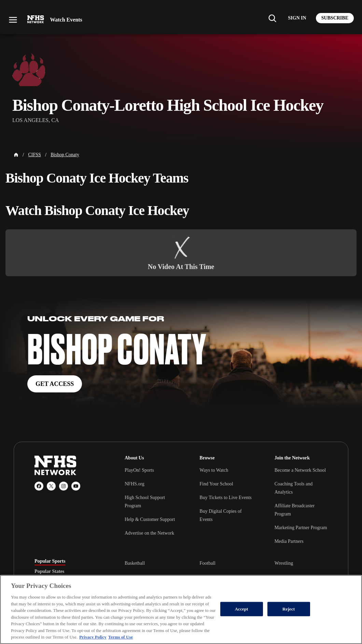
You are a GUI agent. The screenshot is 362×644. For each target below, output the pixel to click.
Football (207, 563)
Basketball (135, 563)
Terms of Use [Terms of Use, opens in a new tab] (121, 637)
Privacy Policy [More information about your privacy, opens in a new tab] (93, 637)
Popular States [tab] (49, 572)
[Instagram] (64, 486)
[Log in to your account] (297, 18)
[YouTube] (76, 486)
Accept (242, 609)
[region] (181, 609)
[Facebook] (39, 486)
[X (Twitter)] (51, 486)
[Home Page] (16, 155)
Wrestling (284, 563)
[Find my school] (272, 18)
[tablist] (69, 572)
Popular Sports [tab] (50, 561)
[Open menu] (13, 20)
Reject (289, 609)
